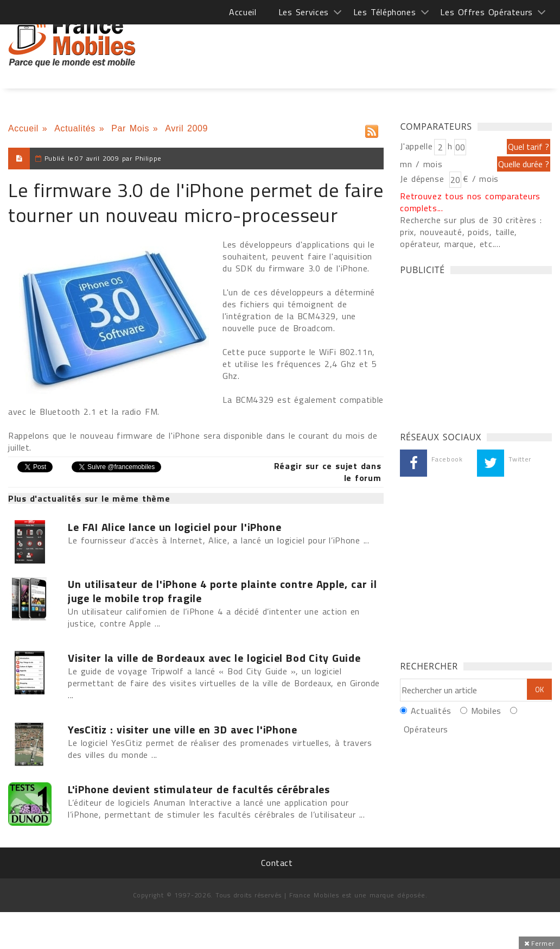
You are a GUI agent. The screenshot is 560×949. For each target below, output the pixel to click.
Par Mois (130, 128)
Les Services (304, 12)
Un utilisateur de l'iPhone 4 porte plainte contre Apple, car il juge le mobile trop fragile (222, 591)
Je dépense (424, 179)
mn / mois (421, 164)
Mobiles (486, 711)
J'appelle (416, 146)
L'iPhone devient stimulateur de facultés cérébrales (199, 789)
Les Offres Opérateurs (486, 12)
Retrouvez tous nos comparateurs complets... (470, 202)
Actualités (75, 128)
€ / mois (481, 179)
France (72, 41)
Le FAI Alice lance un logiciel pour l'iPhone (174, 527)
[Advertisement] (354, 43)
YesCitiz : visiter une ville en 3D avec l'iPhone (183, 730)
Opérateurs (426, 729)
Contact (277, 863)
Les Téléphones (385, 12)
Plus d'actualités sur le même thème (89, 498)
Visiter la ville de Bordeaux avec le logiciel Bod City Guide (214, 658)
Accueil (243, 12)
